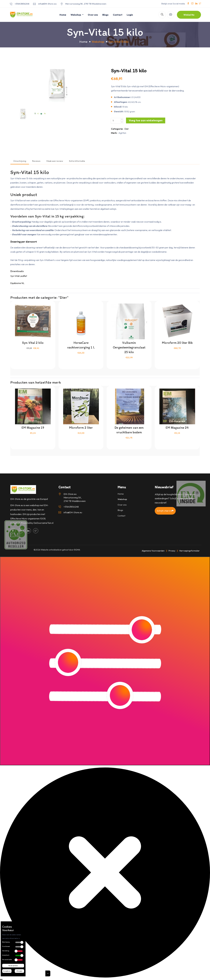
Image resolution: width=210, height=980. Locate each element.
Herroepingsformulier (190, 551)
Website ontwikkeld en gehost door (60, 550)
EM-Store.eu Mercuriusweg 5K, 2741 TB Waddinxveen (75, 498)
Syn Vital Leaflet (19, 276)
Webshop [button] (76, 15)
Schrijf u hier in (165, 511)
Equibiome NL (17, 283)
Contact (118, 15)
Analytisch (6, 955)
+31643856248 (22, 4)
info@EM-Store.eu (47, 4)
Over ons (93, 15)
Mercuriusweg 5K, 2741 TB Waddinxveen (86, 4)
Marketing (6, 951)
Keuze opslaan (13, 966)
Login (130, 15)
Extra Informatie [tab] (77, 161)
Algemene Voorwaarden (153, 551)
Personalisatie (7, 960)
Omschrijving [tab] (20, 161)
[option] (57, 84)
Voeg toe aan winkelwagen (146, 120)
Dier (127, 129)
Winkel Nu (189, 15)
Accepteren (7, 971)
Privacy (172, 551)
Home (63, 15)
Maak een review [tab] (55, 161)
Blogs (105, 15)
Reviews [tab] (36, 161)
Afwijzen (19, 971)
